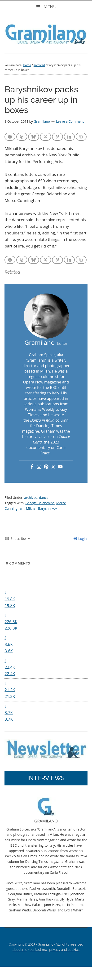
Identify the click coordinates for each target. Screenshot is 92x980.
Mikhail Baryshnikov (41, 508)
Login (80, 539)
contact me (38, 950)
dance (44, 497)
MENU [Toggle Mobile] (46, 7)
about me (20, 950)
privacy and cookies (64, 950)
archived (31, 497)
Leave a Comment (70, 121)
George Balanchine (40, 503)
